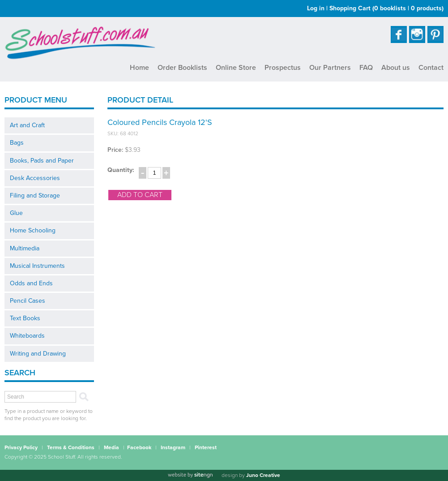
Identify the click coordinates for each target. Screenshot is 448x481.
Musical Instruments (37, 266)
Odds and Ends (31, 283)
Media (111, 447)
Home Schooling (33, 230)
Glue (16, 213)
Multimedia (25, 248)
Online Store (236, 68)
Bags (17, 143)
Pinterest (206, 447)
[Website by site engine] (190, 475)
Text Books (25, 318)
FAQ (366, 68)
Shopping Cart (386, 8)
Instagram (173, 447)
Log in (316, 8)
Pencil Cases (28, 301)
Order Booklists (182, 68)
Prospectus (283, 68)
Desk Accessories (35, 178)
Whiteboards (27, 336)
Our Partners (330, 68)
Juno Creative (263, 475)
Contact (431, 68)
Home (139, 68)
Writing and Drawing (38, 354)
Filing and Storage (35, 195)
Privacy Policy (21, 447)
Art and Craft (27, 125)
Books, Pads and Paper (42, 161)
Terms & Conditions (71, 447)
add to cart (140, 195)
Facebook (139, 447)
